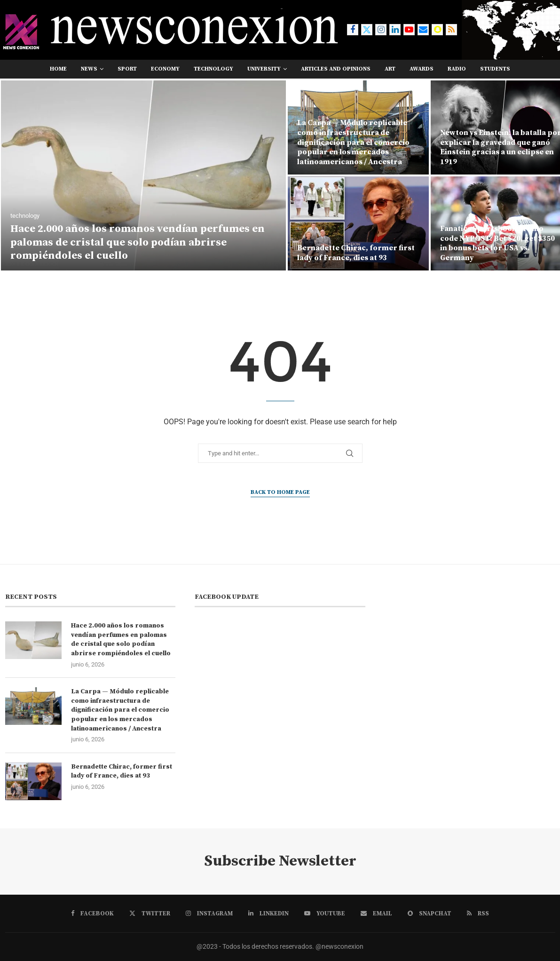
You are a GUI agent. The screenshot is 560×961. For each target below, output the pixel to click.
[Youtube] (409, 30)
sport (127, 69)
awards (422, 69)
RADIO (457, 69)
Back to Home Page (280, 492)
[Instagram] (381, 30)
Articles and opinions (336, 69)
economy (165, 69)
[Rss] (451, 30)
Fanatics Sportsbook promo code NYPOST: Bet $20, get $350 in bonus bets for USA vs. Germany (497, 243)
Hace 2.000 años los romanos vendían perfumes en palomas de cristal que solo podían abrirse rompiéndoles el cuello (138, 242)
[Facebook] (353, 30)
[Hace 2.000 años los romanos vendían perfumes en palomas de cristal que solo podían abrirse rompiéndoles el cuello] (143, 175)
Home (58, 69)
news (89, 69)
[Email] (423, 30)
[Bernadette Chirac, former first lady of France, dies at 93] (358, 223)
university (264, 69)
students (495, 69)
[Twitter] (367, 30)
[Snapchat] (437, 30)
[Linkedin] (395, 30)
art (390, 69)
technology (213, 69)
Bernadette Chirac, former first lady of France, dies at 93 (356, 253)
